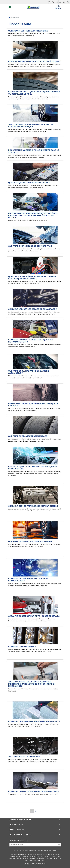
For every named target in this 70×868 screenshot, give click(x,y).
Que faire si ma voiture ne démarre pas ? (30, 246)
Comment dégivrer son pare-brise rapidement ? (34, 721)
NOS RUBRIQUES (35, 825)
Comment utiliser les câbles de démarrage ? (33, 309)
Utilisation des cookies (29, 851)
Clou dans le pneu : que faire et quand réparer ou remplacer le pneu (34, 93)
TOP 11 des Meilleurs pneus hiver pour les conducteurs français (31, 125)
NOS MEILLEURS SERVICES (35, 835)
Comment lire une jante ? (22, 647)
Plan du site (17, 851)
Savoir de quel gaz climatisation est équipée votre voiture (33, 468)
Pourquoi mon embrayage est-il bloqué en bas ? (34, 61)
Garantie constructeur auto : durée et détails (34, 616)
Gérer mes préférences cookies (47, 851)
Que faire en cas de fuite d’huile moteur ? (31, 541)
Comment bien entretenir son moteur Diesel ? (33, 506)
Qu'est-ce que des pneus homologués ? (29, 183)
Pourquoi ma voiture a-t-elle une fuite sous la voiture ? (34, 151)
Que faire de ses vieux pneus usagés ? (28, 436)
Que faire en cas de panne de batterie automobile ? (29, 372)
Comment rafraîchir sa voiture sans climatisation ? (28, 580)
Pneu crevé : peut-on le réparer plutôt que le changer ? (33, 405)
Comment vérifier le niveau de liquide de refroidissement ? (31, 341)
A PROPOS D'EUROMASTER (35, 820)
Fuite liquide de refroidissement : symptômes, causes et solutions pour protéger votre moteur (33, 215)
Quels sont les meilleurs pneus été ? (28, 31)
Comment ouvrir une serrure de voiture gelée (34, 791)
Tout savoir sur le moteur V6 (24, 757)
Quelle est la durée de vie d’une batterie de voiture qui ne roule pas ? (32, 278)
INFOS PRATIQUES (35, 830)
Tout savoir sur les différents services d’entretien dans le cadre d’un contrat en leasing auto (32, 684)
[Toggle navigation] (10, 7)
